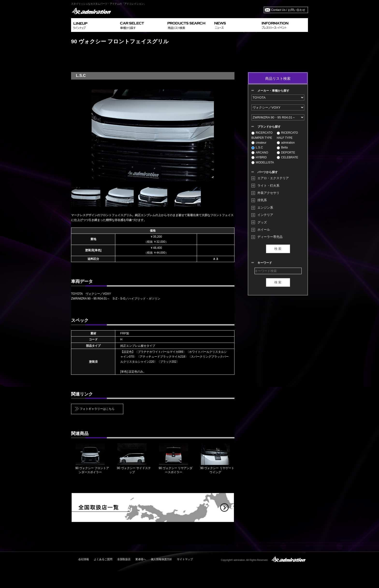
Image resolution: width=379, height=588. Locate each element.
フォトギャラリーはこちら (97, 409)
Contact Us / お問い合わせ (288, 10)
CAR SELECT (142, 25)
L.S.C (257, 147)
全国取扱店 (124, 559)
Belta (282, 147)
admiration (286, 143)
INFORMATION (284, 25)
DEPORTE (286, 153)
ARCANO (260, 153)
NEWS (236, 25)
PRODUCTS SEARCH (189, 25)
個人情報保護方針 (161, 559)
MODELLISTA (263, 162)
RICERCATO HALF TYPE (287, 135)
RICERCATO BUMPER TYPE (262, 135)
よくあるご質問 (103, 559)
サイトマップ (185, 559)
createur (259, 143)
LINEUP (95, 25)
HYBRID (259, 157)
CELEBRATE (287, 157)
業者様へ (141, 559)
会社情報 (84, 559)
